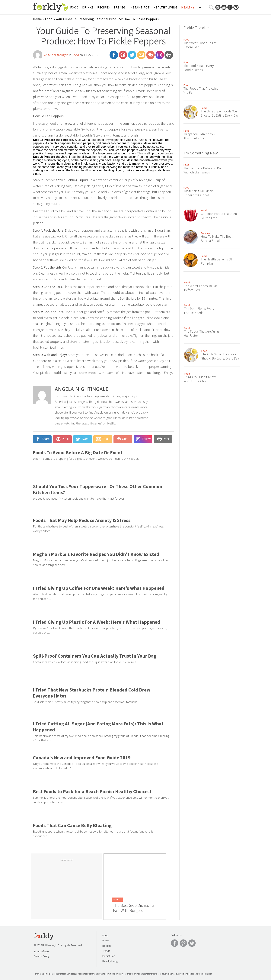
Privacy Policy (42, 956)
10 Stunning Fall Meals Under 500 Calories (199, 193)
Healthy (188, 7)
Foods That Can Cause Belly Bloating (72, 825)
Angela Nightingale (56, 55)
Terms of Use (41, 951)
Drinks (88, 7)
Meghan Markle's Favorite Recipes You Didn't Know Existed (96, 554)
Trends (120, 7)
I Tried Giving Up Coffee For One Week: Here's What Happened (99, 588)
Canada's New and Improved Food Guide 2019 (82, 758)
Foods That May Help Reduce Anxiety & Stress (82, 520)
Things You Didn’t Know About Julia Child (199, 136)
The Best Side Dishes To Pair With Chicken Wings (203, 170)
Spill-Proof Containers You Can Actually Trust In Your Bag (95, 656)
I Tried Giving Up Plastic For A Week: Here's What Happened (97, 622)
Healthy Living (166, 7)
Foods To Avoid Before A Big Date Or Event (78, 453)
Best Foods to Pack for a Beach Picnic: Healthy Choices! (92, 791)
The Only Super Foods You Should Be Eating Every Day (220, 113)
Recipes (104, 7)
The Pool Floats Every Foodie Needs (199, 68)
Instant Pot (140, 7)
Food (74, 7)
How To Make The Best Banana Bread (217, 239)
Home (37, 19)
